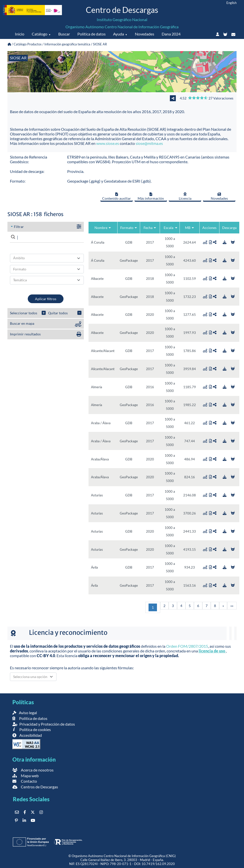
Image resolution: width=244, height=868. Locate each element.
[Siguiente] (223, 606)
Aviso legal (25, 713)
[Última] (232, 606)
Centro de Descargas (122, 10)
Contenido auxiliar (117, 196)
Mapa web (26, 776)
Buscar (64, 34)
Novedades (145, 34)
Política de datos (91, 34)
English (231, 3)
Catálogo (40, 34)
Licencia (185, 196)
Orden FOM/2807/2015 (187, 646)
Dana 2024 (171, 34)
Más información (151, 196)
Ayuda (119, 34)
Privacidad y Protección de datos (44, 724)
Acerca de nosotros (33, 770)
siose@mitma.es (149, 143)
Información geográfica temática (67, 44)
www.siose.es (108, 143)
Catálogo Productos (28, 44)
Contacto (25, 781)
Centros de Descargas (35, 787)
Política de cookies (32, 729)
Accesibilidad (27, 735)
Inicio (20, 34)
